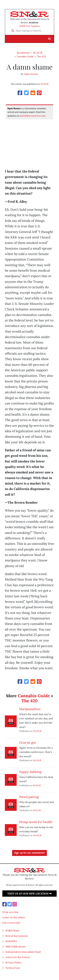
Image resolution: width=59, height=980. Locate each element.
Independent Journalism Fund (23, 952)
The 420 (41, 56)
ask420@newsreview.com (32, 116)
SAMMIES (11, 941)
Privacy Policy (14, 962)
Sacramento (23, 53)
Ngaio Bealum (31, 74)
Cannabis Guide (25, 56)
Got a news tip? (11, 923)
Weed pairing (29, 797)
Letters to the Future (18, 957)
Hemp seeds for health (36, 822)
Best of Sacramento (17, 936)
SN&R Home (12, 930)
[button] (49, 39)
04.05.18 (37, 835)
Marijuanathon (30, 709)
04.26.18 (37, 760)
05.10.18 (38, 53)
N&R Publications (15, 946)
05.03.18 (37, 731)
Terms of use (13, 968)
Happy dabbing (30, 772)
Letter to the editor (14, 917)
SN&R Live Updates (30, 26)
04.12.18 (37, 810)
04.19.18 (37, 785)
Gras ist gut (28, 742)
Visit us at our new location (29, 894)
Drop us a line (10, 912)
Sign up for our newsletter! (29, 853)
